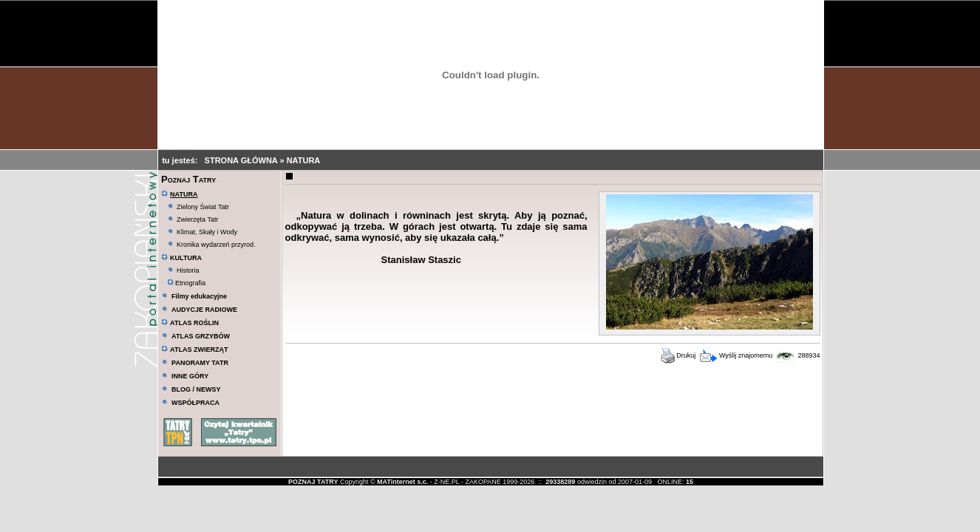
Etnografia (187, 283)
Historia (188, 270)
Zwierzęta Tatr (197, 219)
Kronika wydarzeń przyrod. (216, 245)
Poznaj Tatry (188, 179)
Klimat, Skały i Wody (207, 232)
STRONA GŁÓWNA (242, 160)
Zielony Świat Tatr (203, 207)
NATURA (304, 160)
